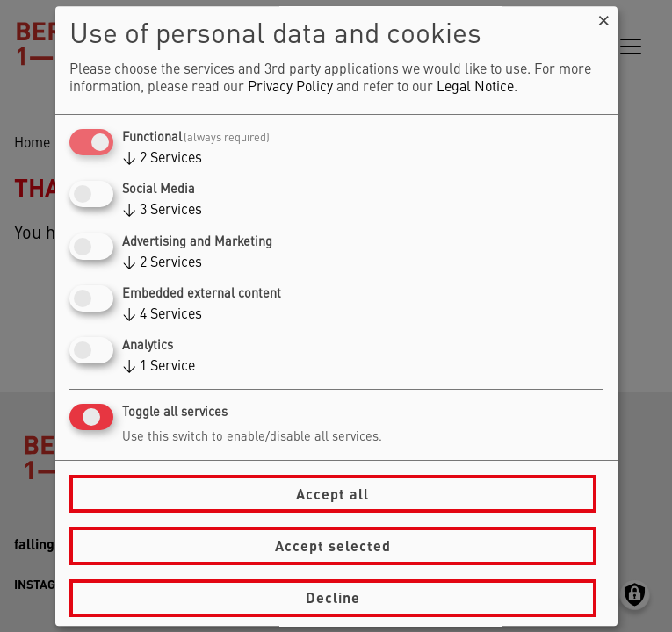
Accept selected (333, 546)
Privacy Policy (290, 88)
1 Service (159, 367)
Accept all (332, 494)
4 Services (162, 315)
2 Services (162, 159)
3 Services (162, 212)
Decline (333, 597)
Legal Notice (475, 88)
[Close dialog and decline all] (604, 17)
